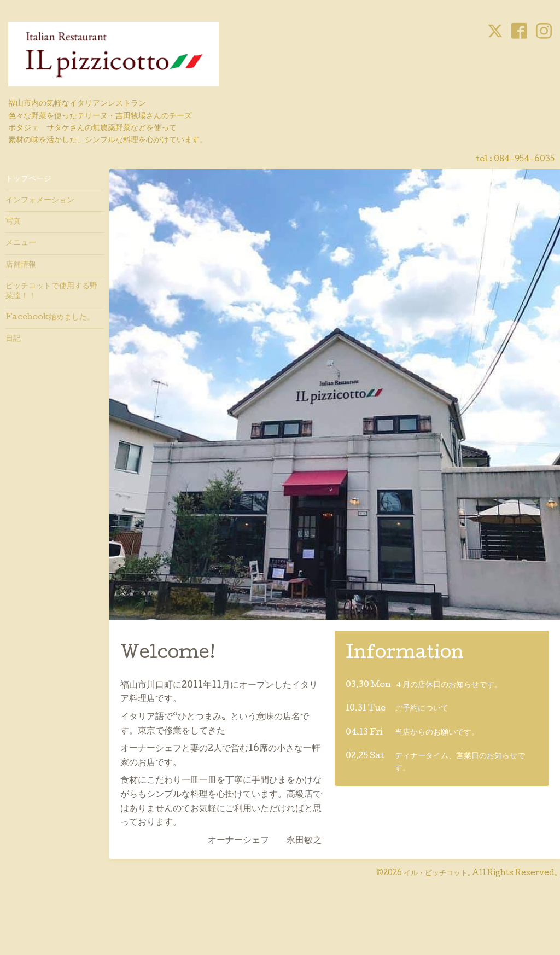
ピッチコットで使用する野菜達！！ (51, 292)
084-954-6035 (524, 160)
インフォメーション (40, 201)
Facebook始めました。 (50, 318)
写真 (13, 222)
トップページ (28, 179)
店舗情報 (21, 265)
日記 (13, 339)
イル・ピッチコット (436, 874)
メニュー (21, 243)
